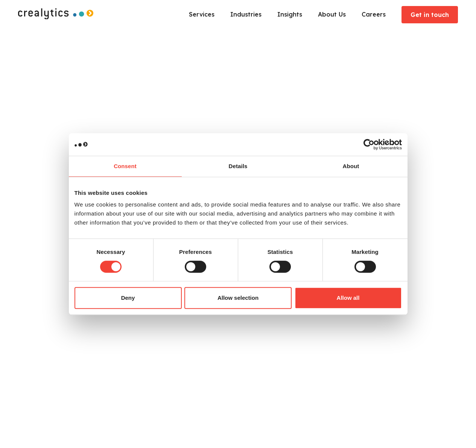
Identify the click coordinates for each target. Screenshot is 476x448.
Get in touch (430, 15)
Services (202, 14)
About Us (332, 14)
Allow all (348, 298)
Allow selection (238, 298)
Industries (246, 14)
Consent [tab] (125, 166)
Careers (374, 14)
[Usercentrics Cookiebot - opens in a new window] (369, 144)
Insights (290, 14)
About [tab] (351, 166)
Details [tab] (238, 166)
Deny (128, 298)
